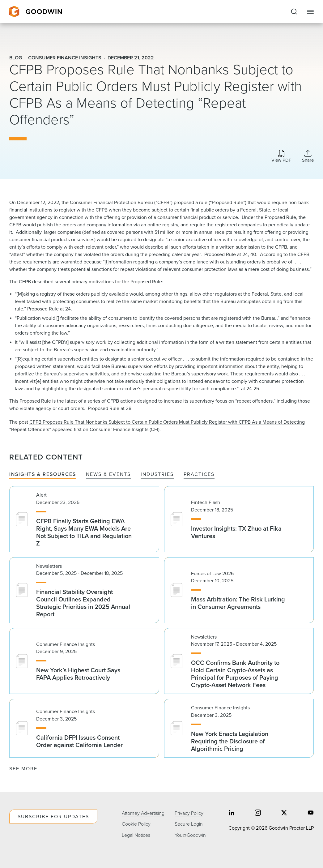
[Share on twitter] (284, 813)
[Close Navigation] (310, 12)
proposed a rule (191, 202)
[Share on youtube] (311, 813)
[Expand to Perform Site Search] (294, 12)
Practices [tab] (199, 475)
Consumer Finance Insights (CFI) (125, 429)
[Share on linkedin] (232, 813)
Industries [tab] (157, 475)
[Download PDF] (281, 157)
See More (23, 769)
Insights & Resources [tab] (43, 475)
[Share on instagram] (258, 813)
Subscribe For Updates (53, 817)
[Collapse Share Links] (308, 156)
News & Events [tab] (108, 475)
